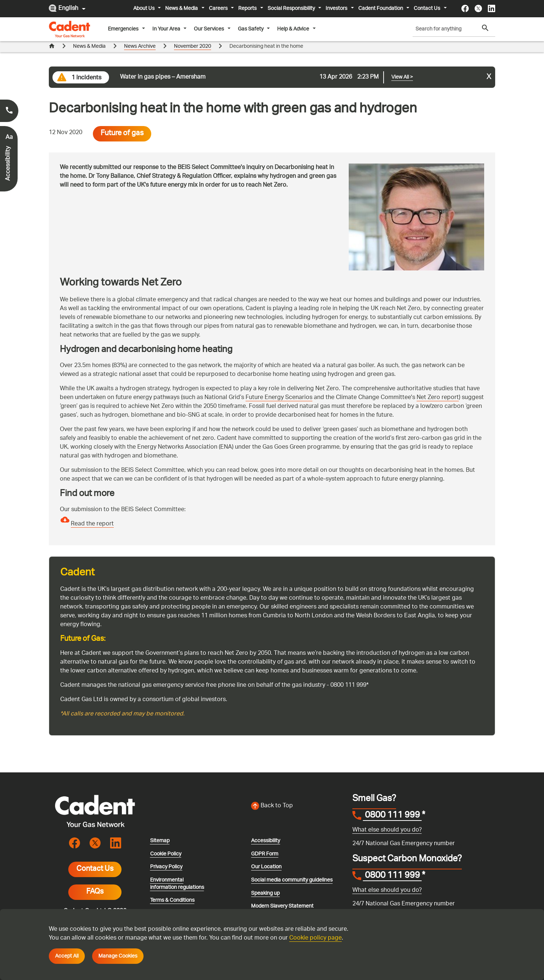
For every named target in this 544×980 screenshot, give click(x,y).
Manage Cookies (118, 956)
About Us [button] (144, 8)
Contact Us (95, 858)
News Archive (140, 82)
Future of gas (122, 123)
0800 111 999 (392, 805)
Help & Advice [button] (294, 29)
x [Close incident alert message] (489, 67)
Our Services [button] (209, 29)
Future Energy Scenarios (279, 387)
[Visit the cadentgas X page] (478, 8)
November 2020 (193, 82)
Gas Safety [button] (251, 29)
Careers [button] (219, 8)
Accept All (67, 956)
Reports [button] (248, 8)
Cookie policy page (315, 938)
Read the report (92, 513)
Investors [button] (337, 8)
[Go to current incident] (272, 67)
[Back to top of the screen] (297, 795)
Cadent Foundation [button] (381, 8)
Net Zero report (438, 387)
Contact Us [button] (427, 8)
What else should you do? (387, 819)
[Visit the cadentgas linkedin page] (492, 8)
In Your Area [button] (167, 29)
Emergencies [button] (124, 29)
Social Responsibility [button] (292, 8)
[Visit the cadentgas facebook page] (465, 8)
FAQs (95, 881)
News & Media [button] (182, 8)
